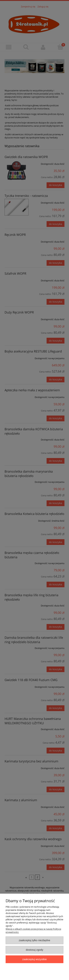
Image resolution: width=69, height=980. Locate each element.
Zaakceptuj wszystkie (34, 959)
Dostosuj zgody (34, 950)
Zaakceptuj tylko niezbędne (34, 940)
